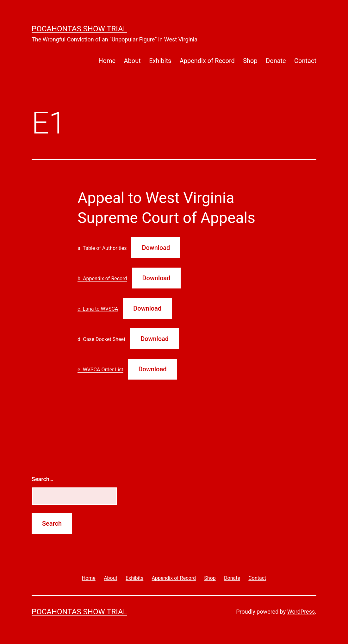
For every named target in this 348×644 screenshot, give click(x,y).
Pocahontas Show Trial (79, 29)
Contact (305, 61)
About (132, 61)
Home (107, 61)
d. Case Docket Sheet (101, 339)
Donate (276, 61)
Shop (250, 61)
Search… (43, 479)
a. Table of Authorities (102, 248)
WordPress (301, 612)
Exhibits (160, 61)
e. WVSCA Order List (100, 370)
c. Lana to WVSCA (98, 309)
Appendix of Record (207, 61)
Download (156, 248)
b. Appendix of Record (102, 279)
